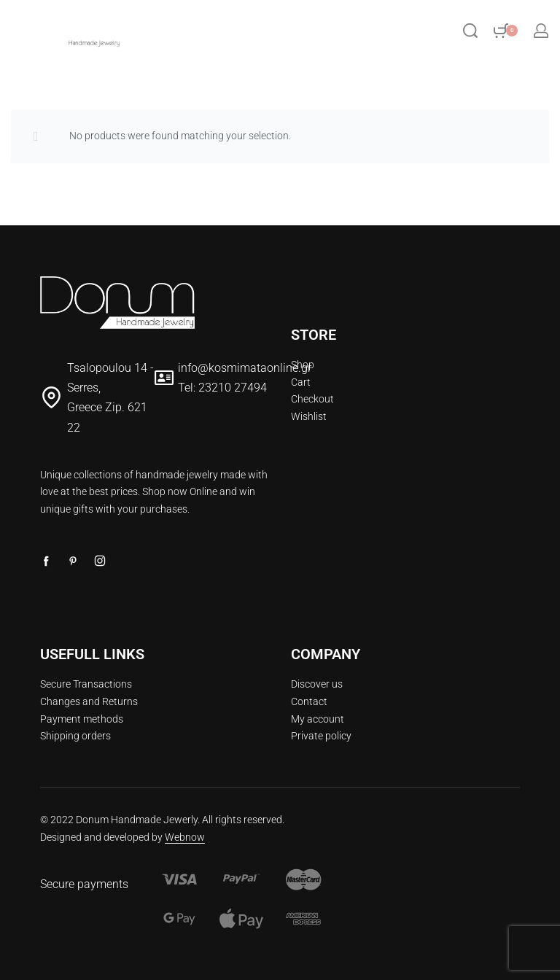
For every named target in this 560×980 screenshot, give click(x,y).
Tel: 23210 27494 (222, 388)
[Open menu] (179, 31)
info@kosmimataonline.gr (245, 368)
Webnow (185, 837)
